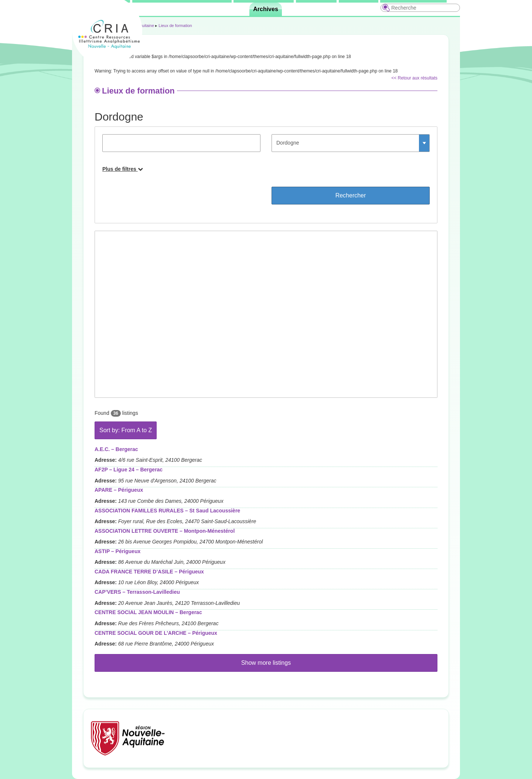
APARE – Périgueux (119, 490)
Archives (266, 9)
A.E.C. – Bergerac (116, 449)
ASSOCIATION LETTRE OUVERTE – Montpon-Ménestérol (165, 531)
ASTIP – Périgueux (117, 551)
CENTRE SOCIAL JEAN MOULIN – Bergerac (148, 612)
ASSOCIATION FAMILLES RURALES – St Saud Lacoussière (167, 511)
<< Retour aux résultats (414, 78)
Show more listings (266, 663)
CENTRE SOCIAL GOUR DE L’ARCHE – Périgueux (156, 633)
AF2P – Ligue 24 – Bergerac (129, 470)
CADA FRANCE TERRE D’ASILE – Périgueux (149, 572)
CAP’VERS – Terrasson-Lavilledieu (137, 592)
